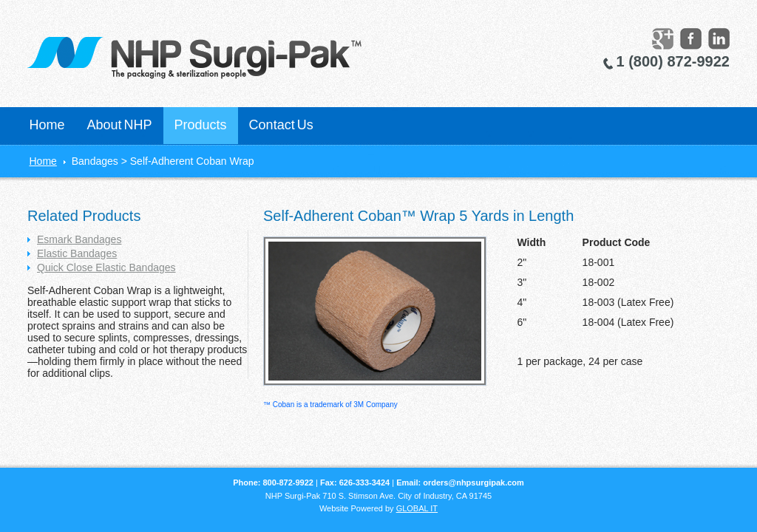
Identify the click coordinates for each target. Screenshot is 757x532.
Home (47, 125)
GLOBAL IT (417, 508)
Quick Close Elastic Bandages (106, 267)
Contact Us (281, 125)
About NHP (120, 125)
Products (201, 125)
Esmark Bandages (79, 239)
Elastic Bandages (77, 253)
